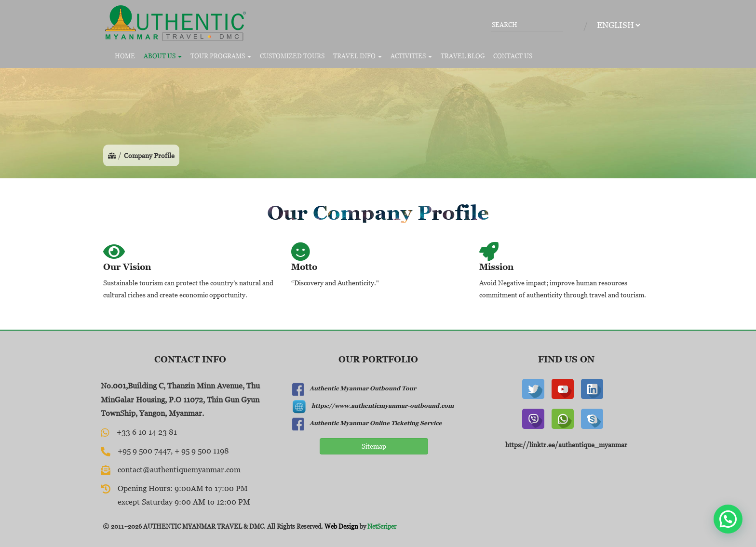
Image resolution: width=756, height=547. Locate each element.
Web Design (341, 526)
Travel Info (358, 56)
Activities (411, 56)
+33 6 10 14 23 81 (147, 432)
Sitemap (374, 446)
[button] (728, 519)
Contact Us (513, 56)
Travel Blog (463, 56)
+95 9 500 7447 (144, 451)
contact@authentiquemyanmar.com (179, 469)
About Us (163, 56)
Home (125, 56)
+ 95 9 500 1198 (202, 451)
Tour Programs (221, 56)
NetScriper (382, 526)
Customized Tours (292, 56)
